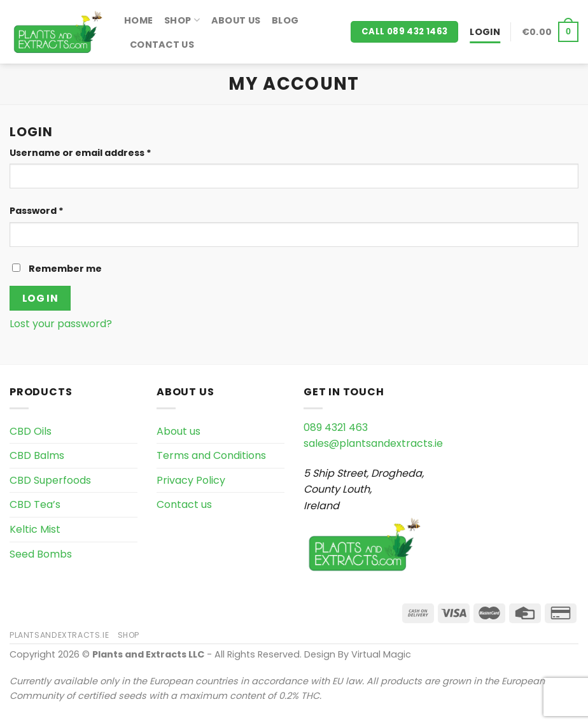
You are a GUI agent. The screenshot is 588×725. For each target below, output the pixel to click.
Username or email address (80, 153)
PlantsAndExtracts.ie (59, 635)
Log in (40, 298)
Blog (285, 20)
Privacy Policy (191, 480)
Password (37, 211)
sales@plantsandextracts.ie (373, 443)
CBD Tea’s (35, 504)
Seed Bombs (41, 554)
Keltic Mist (35, 529)
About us (236, 20)
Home (138, 20)
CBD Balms (37, 455)
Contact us (162, 45)
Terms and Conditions (211, 455)
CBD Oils (31, 431)
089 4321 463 (336, 427)
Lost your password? (61, 324)
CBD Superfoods (50, 480)
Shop (182, 20)
